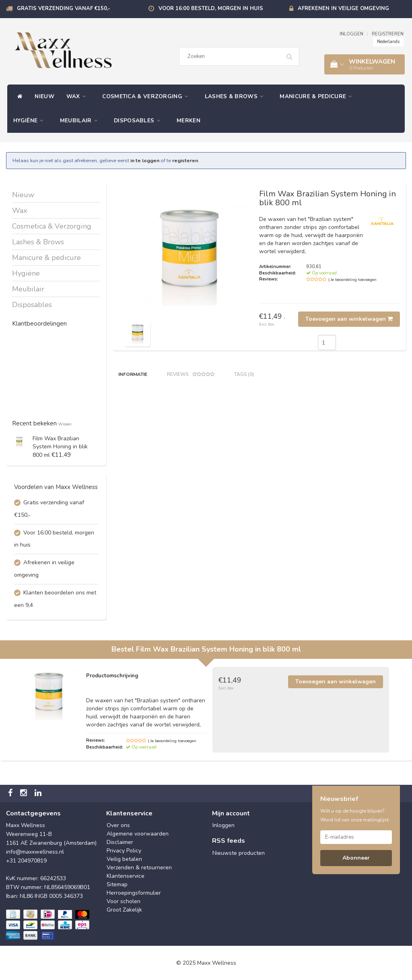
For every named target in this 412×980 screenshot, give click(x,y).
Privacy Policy (124, 851)
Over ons (118, 825)
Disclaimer (120, 842)
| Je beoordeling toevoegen (352, 280)
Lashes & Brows (236, 96)
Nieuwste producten (239, 853)
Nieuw (44, 96)
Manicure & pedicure (318, 96)
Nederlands (388, 42)
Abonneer (356, 858)
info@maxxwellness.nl (35, 852)
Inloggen (224, 825)
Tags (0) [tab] (244, 374)
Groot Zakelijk (124, 910)
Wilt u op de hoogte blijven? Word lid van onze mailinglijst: (355, 815)
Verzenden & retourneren (139, 868)
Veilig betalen (124, 859)
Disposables (139, 121)
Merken (188, 121)
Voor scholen (124, 901)
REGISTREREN (388, 34)
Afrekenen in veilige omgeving (343, 8)
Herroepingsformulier (134, 893)
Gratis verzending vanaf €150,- (64, 8)
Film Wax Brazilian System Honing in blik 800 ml (60, 447)
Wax (78, 96)
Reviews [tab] (191, 374)
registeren (185, 160)
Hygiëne (31, 121)
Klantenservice (126, 876)
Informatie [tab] (133, 374)
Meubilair (81, 121)
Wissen (65, 424)
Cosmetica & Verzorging (147, 96)
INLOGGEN (351, 34)
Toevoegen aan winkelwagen (349, 319)
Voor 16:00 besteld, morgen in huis (211, 8)
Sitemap (117, 884)
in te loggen (145, 160)
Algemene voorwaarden (138, 834)
